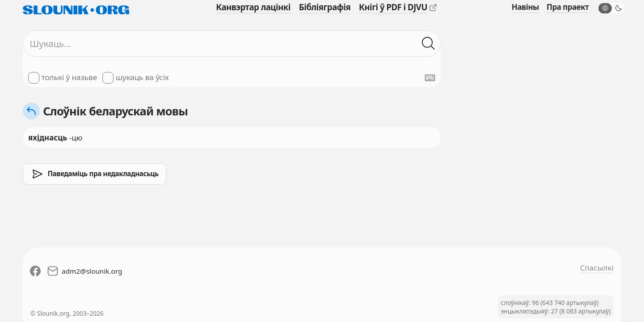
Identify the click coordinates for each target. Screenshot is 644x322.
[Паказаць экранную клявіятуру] (430, 78)
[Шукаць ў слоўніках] (429, 44)
